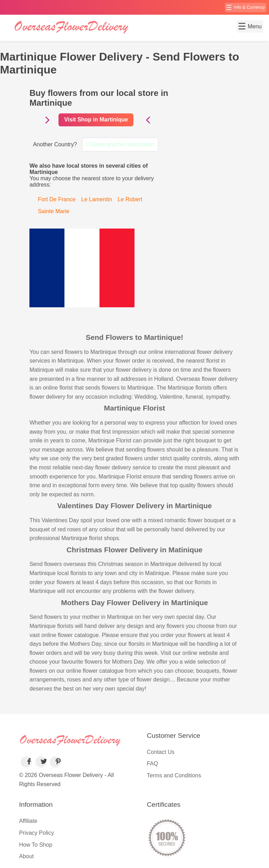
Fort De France (57, 199)
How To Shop (36, 845)
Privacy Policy (36, 833)
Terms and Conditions (174, 775)
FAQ (152, 764)
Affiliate (28, 821)
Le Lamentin (97, 199)
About (26, 856)
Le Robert (130, 199)
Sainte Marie (54, 211)
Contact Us (161, 752)
